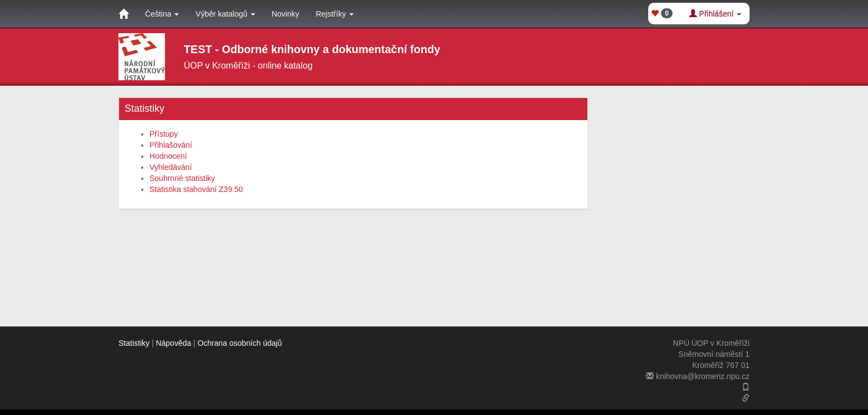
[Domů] (123, 14)
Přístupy (164, 134)
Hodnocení (168, 156)
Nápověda (173, 343)
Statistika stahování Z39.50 (196, 189)
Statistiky (134, 343)
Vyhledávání (171, 167)
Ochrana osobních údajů (240, 343)
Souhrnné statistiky (182, 178)
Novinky (286, 14)
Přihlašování (171, 145)
